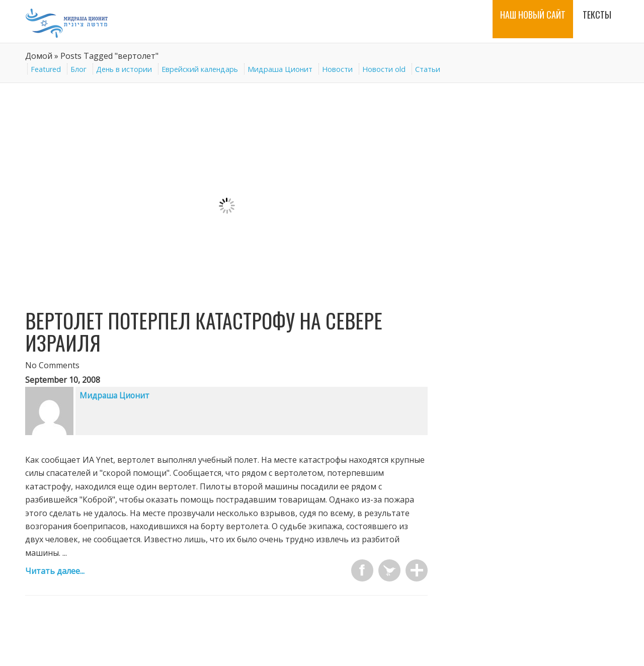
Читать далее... (55, 571)
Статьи (428, 69)
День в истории (124, 69)
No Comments (52, 365)
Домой (39, 56)
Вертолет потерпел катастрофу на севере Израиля (204, 331)
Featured (46, 69)
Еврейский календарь (200, 69)
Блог (78, 69)
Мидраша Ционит (280, 69)
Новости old (384, 69)
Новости (337, 69)
